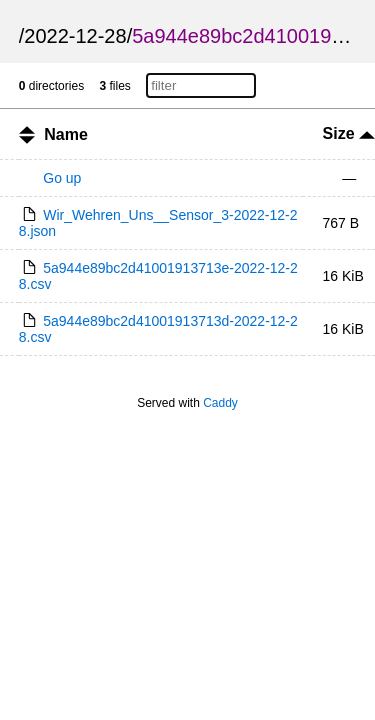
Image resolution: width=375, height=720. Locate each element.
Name (66, 134)
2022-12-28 (75, 36)
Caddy (220, 403)
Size (349, 133)
